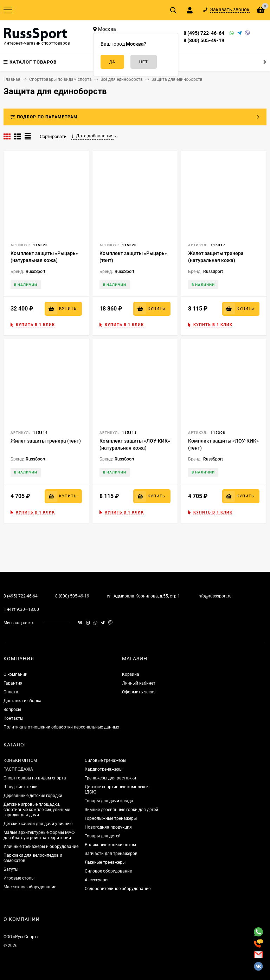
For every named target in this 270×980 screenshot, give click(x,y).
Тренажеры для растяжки (110, 778)
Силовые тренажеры (105, 760)
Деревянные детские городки (33, 796)
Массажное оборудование (30, 887)
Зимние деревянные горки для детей (121, 810)
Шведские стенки (21, 787)
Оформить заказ (139, 692)
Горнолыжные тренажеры (111, 818)
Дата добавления (92, 136)
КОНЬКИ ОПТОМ (20, 760)
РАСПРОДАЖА (18, 769)
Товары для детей (103, 836)
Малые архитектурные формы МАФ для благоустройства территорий (39, 835)
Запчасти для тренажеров (111, 854)
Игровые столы (19, 878)
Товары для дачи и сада (109, 801)
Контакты (13, 718)
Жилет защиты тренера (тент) (46, 441)
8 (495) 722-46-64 (204, 33)
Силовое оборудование (108, 871)
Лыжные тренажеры (105, 862)
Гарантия (13, 683)
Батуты (11, 869)
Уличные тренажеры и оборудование (41, 847)
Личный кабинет (139, 683)
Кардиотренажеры (104, 769)
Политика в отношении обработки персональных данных (61, 727)
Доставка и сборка (22, 701)
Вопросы (12, 710)
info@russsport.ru (215, 596)
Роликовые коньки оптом (110, 845)
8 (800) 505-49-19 (204, 40)
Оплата (11, 692)
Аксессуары (97, 880)
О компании (15, 674)
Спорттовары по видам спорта (35, 778)
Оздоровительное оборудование (118, 889)
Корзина (131, 674)
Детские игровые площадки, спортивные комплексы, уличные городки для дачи (37, 810)
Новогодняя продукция (108, 827)
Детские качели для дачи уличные (38, 824)
